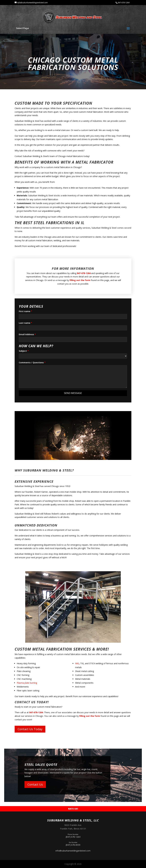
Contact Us (35, 784)
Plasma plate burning (27, 683)
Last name (25, 323)
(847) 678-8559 (73, 844)
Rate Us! (73, 809)
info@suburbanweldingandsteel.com (73, 851)
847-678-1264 (124, 3)
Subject (24, 351)
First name (25, 311)
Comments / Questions (32, 362)
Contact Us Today (30, 729)
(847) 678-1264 (73, 835)
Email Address (27, 334)
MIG (77, 663)
